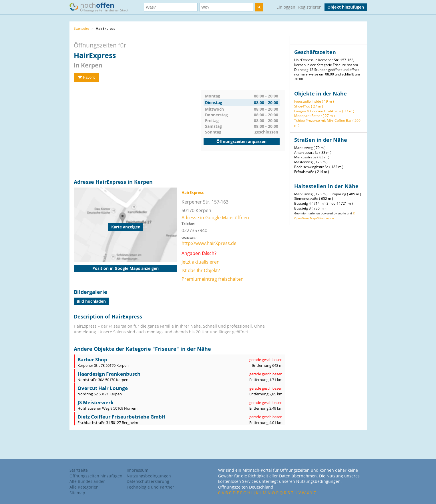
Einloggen (286, 7)
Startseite (81, 28)
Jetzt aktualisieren (201, 262)
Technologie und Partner (150, 487)
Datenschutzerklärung (148, 481)
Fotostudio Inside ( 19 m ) (314, 101)
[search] (259, 7)
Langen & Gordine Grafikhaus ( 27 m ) (324, 111)
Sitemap (77, 493)
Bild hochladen (91, 301)
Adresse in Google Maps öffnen (215, 218)
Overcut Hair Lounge (103, 388)
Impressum (138, 470)
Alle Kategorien (84, 487)
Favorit (86, 77)
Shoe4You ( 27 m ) (309, 106)
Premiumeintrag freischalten (213, 279)
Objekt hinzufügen (346, 7)
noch (102, 7)
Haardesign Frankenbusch (109, 374)
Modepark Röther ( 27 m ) (314, 116)
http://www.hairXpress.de (209, 243)
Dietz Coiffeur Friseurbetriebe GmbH (122, 417)
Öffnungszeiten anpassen (241, 141)
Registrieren (310, 7)
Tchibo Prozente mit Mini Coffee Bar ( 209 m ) (327, 123)
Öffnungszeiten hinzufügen (96, 476)
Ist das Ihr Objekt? (201, 270)
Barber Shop (92, 359)
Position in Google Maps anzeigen (126, 268)
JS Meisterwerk (96, 402)
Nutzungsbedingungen (149, 476)
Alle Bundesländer (87, 481)
